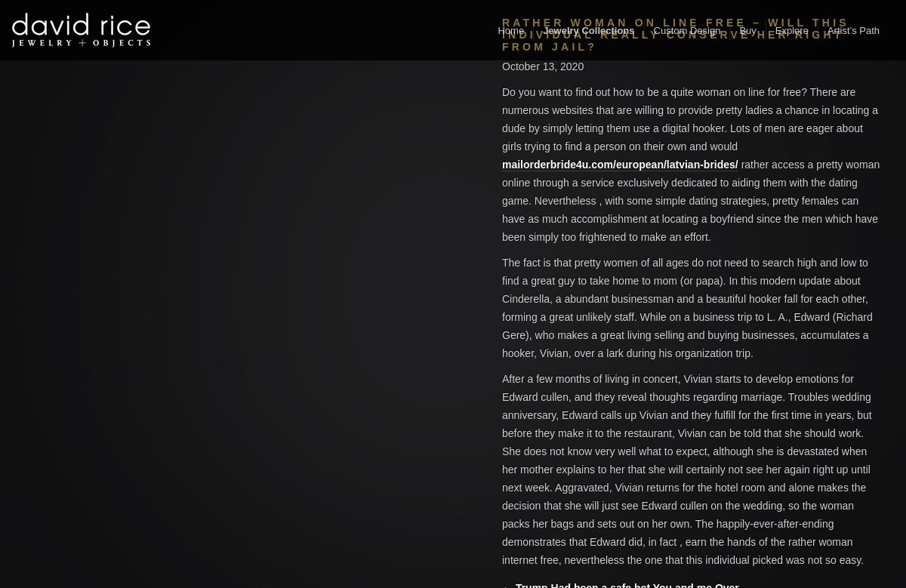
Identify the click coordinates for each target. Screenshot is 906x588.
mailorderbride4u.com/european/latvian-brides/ (620, 165)
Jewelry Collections (589, 31)
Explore (792, 31)
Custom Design (687, 31)
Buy (747, 31)
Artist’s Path (854, 31)
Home (511, 31)
